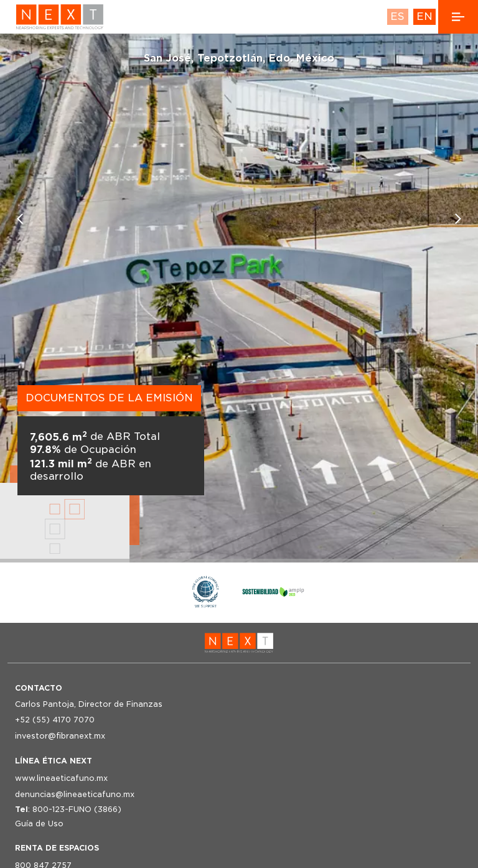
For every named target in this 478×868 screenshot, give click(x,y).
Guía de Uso (39, 824)
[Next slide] (458, 219)
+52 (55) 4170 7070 (55, 720)
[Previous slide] (20, 219)
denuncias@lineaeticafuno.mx (75, 794)
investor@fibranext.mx (60, 736)
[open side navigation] (458, 17)
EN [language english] (424, 16)
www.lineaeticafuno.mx (61, 778)
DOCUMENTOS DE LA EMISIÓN (109, 398)
